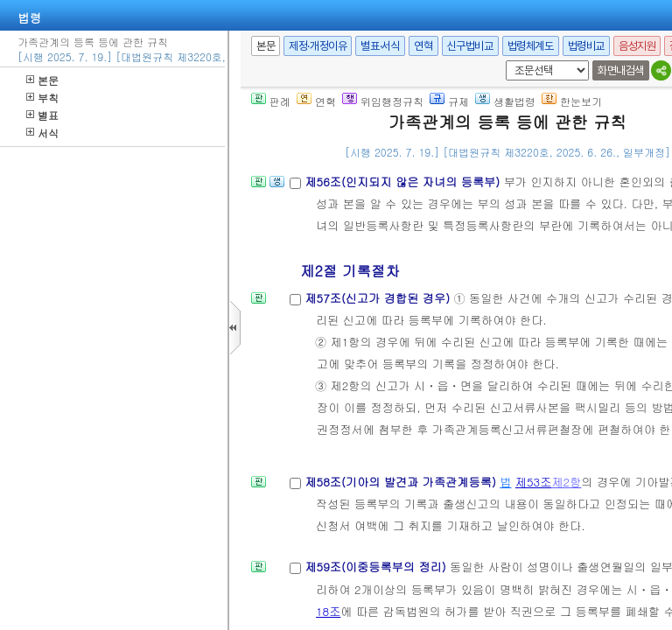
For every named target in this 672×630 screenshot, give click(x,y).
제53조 (534, 482)
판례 (271, 101)
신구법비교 (470, 46)
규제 (449, 101)
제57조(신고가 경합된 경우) (379, 298)
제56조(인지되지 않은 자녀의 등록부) (404, 182)
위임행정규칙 (383, 101)
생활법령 (505, 101)
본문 (42, 80)
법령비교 (586, 46)
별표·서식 (380, 46)
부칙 (42, 98)
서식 (42, 133)
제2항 (566, 482)
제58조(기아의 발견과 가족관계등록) (402, 482)
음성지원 (637, 46)
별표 (42, 115)
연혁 (423, 46)
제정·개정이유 (318, 46)
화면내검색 (621, 70)
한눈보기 (572, 101)
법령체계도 (531, 46)
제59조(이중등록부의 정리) (377, 567)
